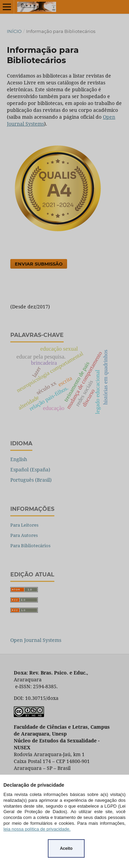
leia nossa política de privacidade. (37, 829)
